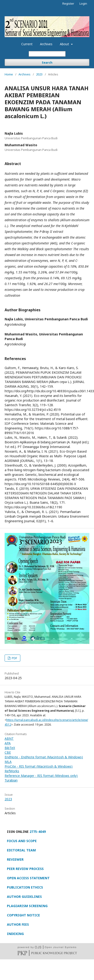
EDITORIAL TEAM (21, 850)
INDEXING (15, 934)
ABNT (9, 738)
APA (8, 743)
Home (9, 74)
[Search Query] (47, 54)
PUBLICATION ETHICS (25, 887)
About (65, 44)
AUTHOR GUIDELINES (24, 897)
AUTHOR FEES (18, 924)
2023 (39, 74)
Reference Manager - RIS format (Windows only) (41, 776)
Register (68, 3)
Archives (46, 44)
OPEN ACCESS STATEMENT (28, 878)
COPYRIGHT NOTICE (23, 915)
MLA (8, 762)
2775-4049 (38, 832)
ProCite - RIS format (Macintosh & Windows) (39, 766)
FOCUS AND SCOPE (22, 841)
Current (27, 44)
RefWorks (12, 771)
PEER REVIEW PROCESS (25, 869)
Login (83, 3)
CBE (8, 752)
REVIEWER (15, 859)
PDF (14, 658)
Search (47, 62)
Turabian (11, 780)
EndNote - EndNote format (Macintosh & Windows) (44, 757)
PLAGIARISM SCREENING (27, 906)
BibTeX (10, 748)
